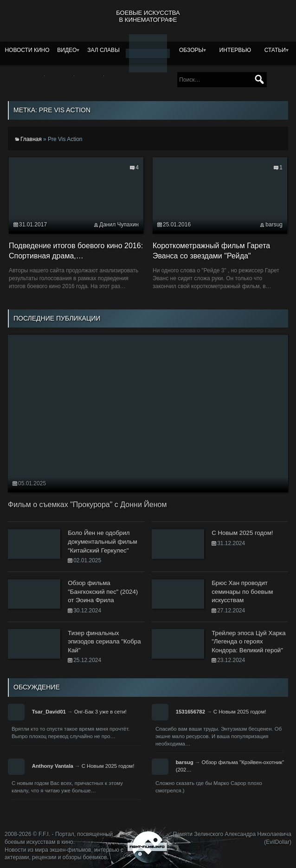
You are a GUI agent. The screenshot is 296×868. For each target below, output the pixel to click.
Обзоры (191, 50)
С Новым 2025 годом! (240, 712)
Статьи (275, 50)
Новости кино (27, 50)
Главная (31, 139)
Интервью (235, 50)
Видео (67, 50)
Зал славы (103, 50)
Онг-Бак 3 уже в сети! (100, 712)
